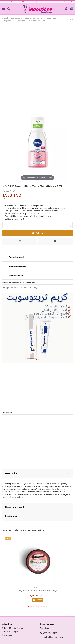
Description (37, 473)
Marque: (6, 191)
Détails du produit (37, 507)
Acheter (37, 233)
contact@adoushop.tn (53, 637)
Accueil (40, 2)
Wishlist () (67, 2)
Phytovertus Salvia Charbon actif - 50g (38, 590)
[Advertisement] (37, 63)
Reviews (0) (37, 516)
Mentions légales (29, 2)
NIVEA (13, 191)
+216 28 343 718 (50, 633)
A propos (8, 635)
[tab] (37, 474)
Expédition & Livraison (11, 2)
